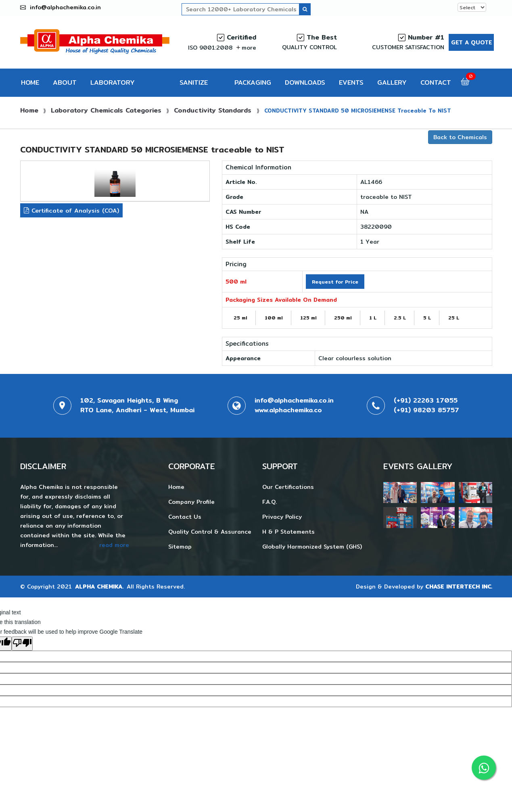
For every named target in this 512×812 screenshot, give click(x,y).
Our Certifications (288, 487)
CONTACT (436, 82)
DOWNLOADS (305, 82)
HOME (30, 82)
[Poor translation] (22, 644)
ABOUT (65, 82)
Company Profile (191, 502)
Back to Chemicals (460, 137)
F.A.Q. (270, 502)
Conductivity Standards (214, 110)
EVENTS (351, 82)
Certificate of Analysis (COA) (71, 210)
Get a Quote (471, 42)
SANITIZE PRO (194, 87)
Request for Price (335, 282)
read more (114, 545)
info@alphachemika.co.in (65, 7)
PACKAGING (253, 82)
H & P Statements (288, 532)
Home (29, 110)
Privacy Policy (282, 517)
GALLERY (392, 82)
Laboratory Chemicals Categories (106, 110)
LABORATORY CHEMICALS (113, 87)
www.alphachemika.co (288, 410)
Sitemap (180, 547)
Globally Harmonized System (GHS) (312, 547)
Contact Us (185, 517)
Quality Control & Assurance (210, 532)
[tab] (115, 183)
